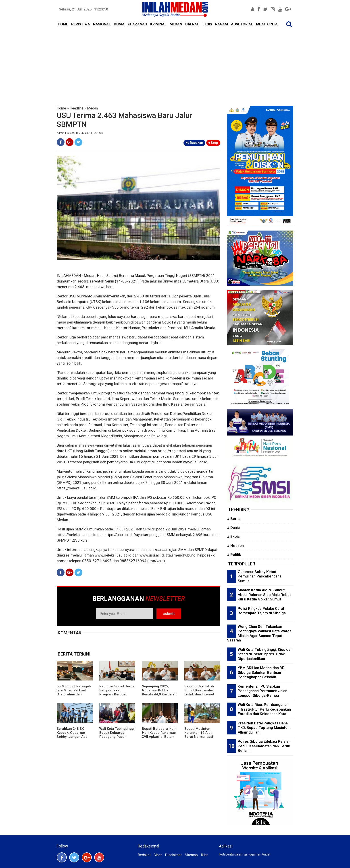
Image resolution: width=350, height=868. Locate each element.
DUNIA (119, 24)
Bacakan (194, 143)
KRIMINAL (158, 24)
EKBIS (207, 24)
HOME (63, 24)
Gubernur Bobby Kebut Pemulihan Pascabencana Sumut (260, 576)
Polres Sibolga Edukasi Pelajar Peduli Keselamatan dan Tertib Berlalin (264, 746)
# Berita (234, 519)
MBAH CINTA (267, 24)
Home (61, 108)
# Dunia (233, 528)
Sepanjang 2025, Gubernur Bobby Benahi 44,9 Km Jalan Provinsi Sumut (159, 692)
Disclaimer (173, 855)
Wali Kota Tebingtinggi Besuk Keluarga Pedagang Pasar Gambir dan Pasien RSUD (117, 737)
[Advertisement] (175, 63)
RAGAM (222, 24)
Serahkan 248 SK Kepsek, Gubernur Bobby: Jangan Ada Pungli (72, 735)
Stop (213, 143)
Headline (77, 108)
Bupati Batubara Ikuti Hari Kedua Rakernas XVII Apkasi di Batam (159, 733)
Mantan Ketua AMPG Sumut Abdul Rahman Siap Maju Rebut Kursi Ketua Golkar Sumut (264, 595)
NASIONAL (102, 24)
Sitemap (191, 855)
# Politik (234, 555)
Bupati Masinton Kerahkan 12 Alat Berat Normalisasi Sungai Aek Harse (199, 735)
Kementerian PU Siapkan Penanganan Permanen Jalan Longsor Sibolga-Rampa (262, 691)
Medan (92, 108)
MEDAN (176, 24)
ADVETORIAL (242, 24)
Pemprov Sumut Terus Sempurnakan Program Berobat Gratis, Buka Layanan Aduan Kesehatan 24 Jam (117, 696)
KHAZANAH (137, 24)
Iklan (205, 855)
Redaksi (144, 855)
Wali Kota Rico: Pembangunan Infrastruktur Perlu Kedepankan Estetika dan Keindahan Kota (264, 709)
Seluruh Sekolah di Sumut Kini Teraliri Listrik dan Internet (199, 690)
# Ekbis (233, 536)
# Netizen (235, 546)
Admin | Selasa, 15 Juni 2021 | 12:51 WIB (80, 133)
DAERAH (192, 24)
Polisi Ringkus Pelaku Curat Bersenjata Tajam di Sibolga (262, 611)
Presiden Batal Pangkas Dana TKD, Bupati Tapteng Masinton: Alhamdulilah (264, 728)
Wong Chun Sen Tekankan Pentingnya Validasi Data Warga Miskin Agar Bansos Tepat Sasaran (259, 633)
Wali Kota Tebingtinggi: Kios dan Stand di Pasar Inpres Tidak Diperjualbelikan (265, 654)
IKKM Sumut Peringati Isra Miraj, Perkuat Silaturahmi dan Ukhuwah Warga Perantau (74, 694)
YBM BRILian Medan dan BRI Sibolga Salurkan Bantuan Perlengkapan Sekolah (262, 672)
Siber (158, 855)
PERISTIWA (81, 24)
